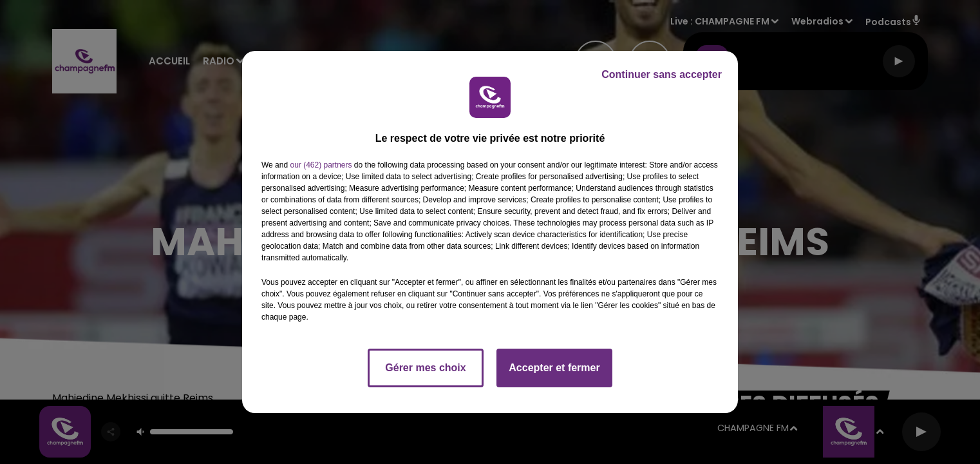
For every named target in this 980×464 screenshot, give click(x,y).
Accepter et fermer (554, 368)
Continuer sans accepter (662, 74)
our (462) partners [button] (321, 165)
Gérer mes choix (425, 368)
